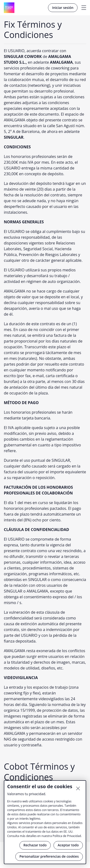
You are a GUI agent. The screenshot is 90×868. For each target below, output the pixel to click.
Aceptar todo (68, 845)
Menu (82, 8)
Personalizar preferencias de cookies (49, 856)
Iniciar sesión (63, 8)
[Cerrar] (78, 788)
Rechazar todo (35, 845)
